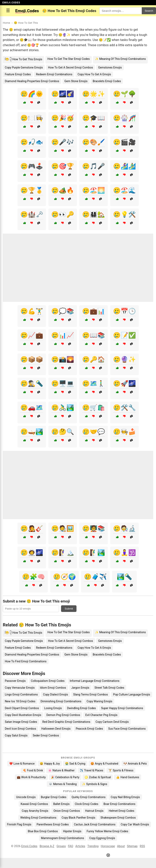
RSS (142, 846)
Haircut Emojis (94, 811)
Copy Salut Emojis (16, 735)
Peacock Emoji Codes (89, 729)
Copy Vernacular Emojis (20, 688)
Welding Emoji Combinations (38, 818)
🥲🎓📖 (94, 118)
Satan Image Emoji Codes (21, 722)
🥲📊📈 (63, 335)
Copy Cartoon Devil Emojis (112, 722)
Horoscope (108, 846)
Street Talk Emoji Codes (109, 688)
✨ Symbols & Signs (95, 784)
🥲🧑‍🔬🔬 (124, 528)
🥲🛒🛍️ (94, 408)
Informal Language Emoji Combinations (94, 681)
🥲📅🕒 (124, 311)
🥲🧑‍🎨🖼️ (63, 528)
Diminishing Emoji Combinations (61, 701)
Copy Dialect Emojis (55, 694)
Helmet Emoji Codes (121, 811)
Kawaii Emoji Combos (34, 804)
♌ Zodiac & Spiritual (98, 777)
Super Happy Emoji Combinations (122, 708)
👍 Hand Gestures (127, 777)
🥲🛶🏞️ (32, 432)
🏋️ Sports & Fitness (121, 770)
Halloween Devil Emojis (56, 729)
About (121, 846)
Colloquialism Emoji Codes (48, 681)
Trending (93, 846)
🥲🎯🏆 (63, 166)
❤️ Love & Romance (22, 764)
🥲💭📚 (63, 311)
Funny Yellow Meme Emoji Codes (107, 831)
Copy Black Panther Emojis (79, 818)
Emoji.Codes (29, 846)
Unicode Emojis (26, 797)
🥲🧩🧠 (34, 577)
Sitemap (132, 846)
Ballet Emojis (61, 804)
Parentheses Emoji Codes (53, 824)
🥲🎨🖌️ (94, 142)
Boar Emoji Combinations (120, 804)
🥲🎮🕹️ (32, 166)
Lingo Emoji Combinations (21, 694)
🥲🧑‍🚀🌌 (32, 553)
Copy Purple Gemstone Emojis (24, 67)
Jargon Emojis (80, 688)
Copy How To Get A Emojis (94, 74)
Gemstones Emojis (110, 67)
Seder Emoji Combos (46, 735)
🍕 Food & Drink (33, 770)
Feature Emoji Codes (18, 74)
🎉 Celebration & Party (65, 777)
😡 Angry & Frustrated (104, 764)
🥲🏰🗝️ (32, 214)
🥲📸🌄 (63, 359)
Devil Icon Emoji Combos (20, 729)
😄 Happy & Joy (50, 764)
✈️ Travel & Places (91, 770)
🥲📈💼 (32, 335)
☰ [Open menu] (8, 11)
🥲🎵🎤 (94, 166)
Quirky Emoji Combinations (88, 797)
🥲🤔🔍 (63, 432)
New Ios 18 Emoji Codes (20, 701)
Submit (69, 609)
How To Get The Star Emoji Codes (69, 59)
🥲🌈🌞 (32, 94)
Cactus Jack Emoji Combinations (95, 824)
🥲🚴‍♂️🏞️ (63, 408)
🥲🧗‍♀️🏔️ (63, 553)
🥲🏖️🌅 (94, 190)
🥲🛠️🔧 (124, 408)
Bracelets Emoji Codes (107, 81)
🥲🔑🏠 (94, 359)
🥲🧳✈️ (95, 577)
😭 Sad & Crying (75, 764)
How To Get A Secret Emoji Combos (70, 67)
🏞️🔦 (124, 577)
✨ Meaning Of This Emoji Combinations (120, 59)
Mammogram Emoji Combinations (63, 838)
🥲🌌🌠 (63, 94)
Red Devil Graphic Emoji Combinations (66, 722)
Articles (80, 846)
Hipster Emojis (72, 831)
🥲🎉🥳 (63, 118)
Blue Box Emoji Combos (43, 831)
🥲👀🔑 (63, 214)
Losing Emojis (53, 708)
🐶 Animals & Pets (135, 764)
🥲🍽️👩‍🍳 (32, 118)
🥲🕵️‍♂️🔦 (32, 383)
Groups (61, 846)
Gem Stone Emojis (76, 81)
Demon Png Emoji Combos (63, 715)
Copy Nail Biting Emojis (125, 797)
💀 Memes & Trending (63, 784)
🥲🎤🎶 (63, 142)
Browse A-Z (47, 846)
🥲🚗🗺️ (32, 408)
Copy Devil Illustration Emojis (23, 715)
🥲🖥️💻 (63, 383)
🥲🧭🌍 (64, 577)
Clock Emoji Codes (86, 804)
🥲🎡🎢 (124, 118)
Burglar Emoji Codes (54, 797)
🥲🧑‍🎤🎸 (32, 528)
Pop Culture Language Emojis (132, 694)
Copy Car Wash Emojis (135, 824)
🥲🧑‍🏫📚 (94, 528)
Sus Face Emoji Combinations (127, 729)
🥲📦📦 (32, 359)
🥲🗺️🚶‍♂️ (94, 383)
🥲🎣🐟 (32, 142)
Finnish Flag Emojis (19, 824)
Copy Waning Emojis (99, 701)
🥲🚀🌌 (124, 383)
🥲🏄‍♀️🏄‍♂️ (124, 166)
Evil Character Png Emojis (101, 715)
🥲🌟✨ (94, 94)
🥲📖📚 (94, 335)
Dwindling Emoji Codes (82, 708)
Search (149, 11)
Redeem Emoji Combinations (54, 74)
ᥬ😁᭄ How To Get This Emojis (23, 59)
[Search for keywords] (121, 11)
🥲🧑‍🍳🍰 (124, 432)
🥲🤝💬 (94, 432)
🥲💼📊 (94, 311)
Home (7, 23)
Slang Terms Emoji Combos (91, 694)
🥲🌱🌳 (124, 94)
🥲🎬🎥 (124, 142)
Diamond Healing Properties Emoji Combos (32, 81)
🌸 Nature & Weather (61, 770)
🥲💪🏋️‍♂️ (32, 311)
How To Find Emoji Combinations (26, 661)
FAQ (70, 846)
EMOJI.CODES (11, 3)
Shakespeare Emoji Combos (118, 818)
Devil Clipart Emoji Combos (22, 708)
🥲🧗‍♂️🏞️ (94, 553)
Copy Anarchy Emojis (35, 811)
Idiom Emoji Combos (53, 688)
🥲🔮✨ (124, 359)
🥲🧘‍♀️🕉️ (124, 553)
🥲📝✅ (124, 335)
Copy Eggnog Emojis (102, 838)
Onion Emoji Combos (67, 811)
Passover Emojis (15, 681)
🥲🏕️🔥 (63, 190)
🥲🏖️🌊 (124, 190)
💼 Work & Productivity (31, 777)
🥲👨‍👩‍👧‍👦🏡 (94, 214)
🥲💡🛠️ (124, 214)
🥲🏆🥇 (32, 190)
